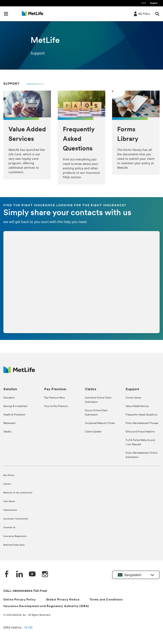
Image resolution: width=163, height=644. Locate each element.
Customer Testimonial (16, 519)
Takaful (7, 432)
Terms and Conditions (106, 600)
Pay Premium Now (55, 398)
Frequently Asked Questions (141, 415)
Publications (10, 510)
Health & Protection (14, 415)
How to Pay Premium (56, 406)
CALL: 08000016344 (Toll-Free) (25, 591)
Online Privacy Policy (20, 600)
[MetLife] (19, 372)
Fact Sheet (9, 502)
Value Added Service (137, 406)
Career (7, 484)
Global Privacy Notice (63, 600)
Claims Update (93, 432)
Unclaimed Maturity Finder (100, 423)
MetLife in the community (18, 493)
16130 (28, 627)
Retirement (9, 423)
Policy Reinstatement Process (142, 423)
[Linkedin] (20, 575)
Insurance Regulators (15, 536)
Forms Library (133, 398)
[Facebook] (7, 575)
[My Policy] (142, 14)
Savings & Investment (15, 406)
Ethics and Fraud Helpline (140, 432)
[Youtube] (32, 575)
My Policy (9, 475)
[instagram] (45, 575)
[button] (6, 14)
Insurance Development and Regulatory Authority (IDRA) (46, 606)
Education (9, 398)
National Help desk (14, 545)
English (154, 3)
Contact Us (10, 528)
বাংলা (144, 3)
